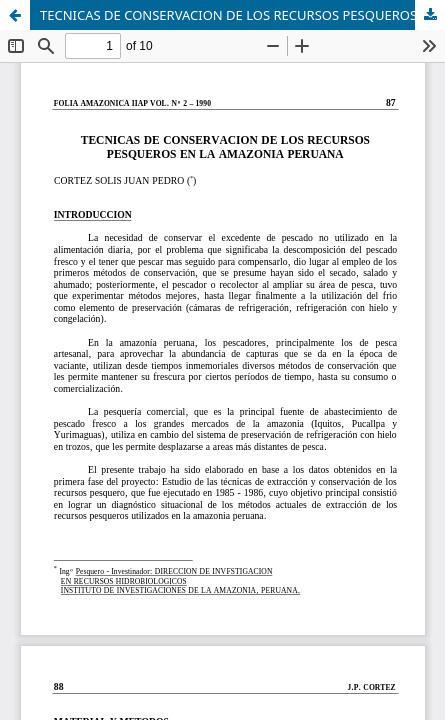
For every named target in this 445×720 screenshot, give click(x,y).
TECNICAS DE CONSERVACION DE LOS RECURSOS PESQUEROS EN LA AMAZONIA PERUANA (242, 15)
